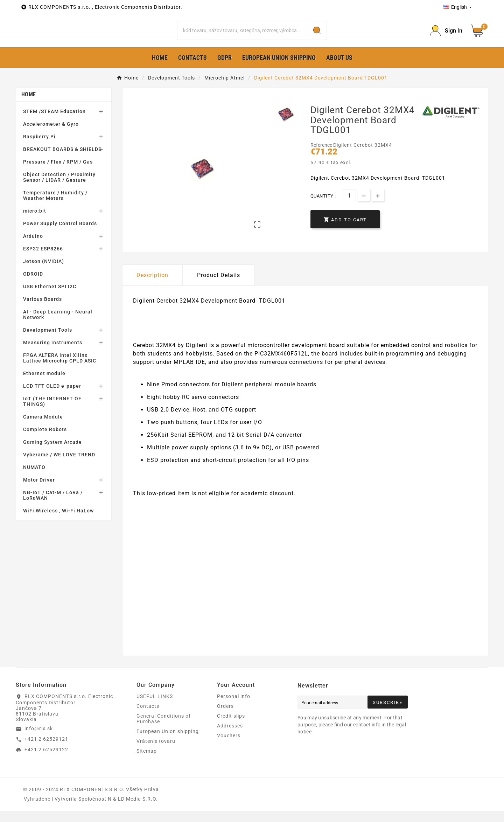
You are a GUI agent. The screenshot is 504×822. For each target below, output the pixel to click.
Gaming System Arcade (52, 453)
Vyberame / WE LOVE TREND (59, 466)
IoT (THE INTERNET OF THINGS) (52, 413)
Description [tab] (152, 286)
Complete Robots (45, 441)
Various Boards (43, 310)
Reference (322, 156)
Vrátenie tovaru (156, 752)
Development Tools (48, 341)
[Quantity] (349, 207)
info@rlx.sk (39, 740)
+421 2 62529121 (46, 750)
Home (29, 106)
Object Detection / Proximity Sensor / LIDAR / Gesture (59, 188)
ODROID (33, 285)
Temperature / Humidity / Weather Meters (55, 207)
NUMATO (34, 478)
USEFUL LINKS (155, 707)
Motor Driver (39, 491)
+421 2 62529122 (46, 760)
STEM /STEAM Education (54, 123)
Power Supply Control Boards (60, 235)
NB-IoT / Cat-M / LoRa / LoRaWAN (53, 506)
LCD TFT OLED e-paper (52, 397)
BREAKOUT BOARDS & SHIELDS (62, 160)
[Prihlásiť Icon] (446, 36)
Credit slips (231, 727)
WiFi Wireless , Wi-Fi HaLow (58, 522)
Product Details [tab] (219, 286)
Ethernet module (44, 385)
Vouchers (229, 747)
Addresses (230, 737)
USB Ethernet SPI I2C (50, 298)
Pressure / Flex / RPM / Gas (58, 173)
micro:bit (35, 222)
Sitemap (147, 762)
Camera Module (43, 428)
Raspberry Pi (39, 148)
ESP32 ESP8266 (43, 260)
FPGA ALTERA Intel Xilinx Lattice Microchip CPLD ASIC (60, 369)
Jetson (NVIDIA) (44, 272)
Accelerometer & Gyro (51, 135)
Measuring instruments (53, 354)
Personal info (234, 707)
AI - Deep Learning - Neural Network (58, 326)
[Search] (243, 36)
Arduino (33, 247)
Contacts (148, 717)
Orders (225, 717)
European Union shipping (168, 742)
